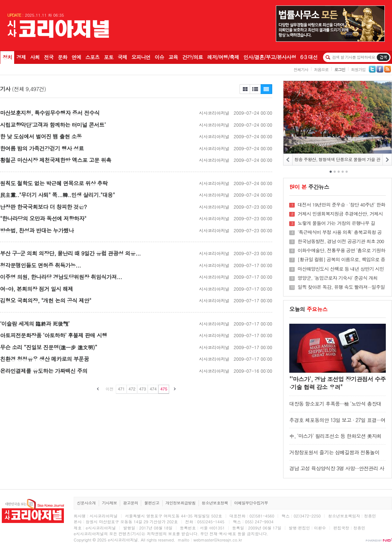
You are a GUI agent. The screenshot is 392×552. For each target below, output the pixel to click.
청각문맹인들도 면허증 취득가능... (40, 265)
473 (142, 389)
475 (164, 389)
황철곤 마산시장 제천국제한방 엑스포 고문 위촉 (56, 160)
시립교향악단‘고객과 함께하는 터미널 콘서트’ (53, 125)
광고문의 (130, 503)
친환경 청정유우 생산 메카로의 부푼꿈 (44, 359)
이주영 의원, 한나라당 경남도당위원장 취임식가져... (61, 277)
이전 (110, 389)
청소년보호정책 (215, 503)
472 (132, 389)
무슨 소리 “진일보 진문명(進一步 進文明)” (48, 347)
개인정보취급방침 (181, 503)
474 (153, 389)
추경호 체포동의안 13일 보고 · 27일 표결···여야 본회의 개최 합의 (337, 423)
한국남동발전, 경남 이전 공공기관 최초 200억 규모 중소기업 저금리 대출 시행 (341, 241)
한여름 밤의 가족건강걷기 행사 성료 (42, 148)
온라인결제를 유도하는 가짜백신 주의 (44, 371)
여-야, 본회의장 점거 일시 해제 (36, 289)
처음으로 (321, 69)
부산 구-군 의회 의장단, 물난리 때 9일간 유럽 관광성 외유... (70, 253)
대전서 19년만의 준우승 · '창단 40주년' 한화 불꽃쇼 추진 (341, 205)
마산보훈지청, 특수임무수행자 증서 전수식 (50, 113)
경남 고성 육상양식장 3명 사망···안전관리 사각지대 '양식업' (337, 472)
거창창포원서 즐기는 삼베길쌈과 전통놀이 (334, 452)
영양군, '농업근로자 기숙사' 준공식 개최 (338, 278)
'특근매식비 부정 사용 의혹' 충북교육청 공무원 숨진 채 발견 (340, 232)
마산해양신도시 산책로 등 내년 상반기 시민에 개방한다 (341, 269)
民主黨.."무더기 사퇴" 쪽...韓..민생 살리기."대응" (57, 195)
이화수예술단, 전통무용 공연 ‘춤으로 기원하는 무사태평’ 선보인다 (341, 250)
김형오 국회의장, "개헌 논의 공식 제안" (46, 300)
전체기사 (301, 69)
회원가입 (358, 69)
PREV (288, 160)
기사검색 (383, 57)
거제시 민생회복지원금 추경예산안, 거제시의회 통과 (340, 214)
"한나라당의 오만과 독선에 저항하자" (43, 218)
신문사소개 (86, 503)
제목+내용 (266, 89)
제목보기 (245, 89)
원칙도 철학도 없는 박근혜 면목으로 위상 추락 (54, 183)
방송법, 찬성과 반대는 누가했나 (37, 230)
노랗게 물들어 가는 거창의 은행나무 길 (336, 223)
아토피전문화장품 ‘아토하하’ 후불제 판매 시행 (54, 335)
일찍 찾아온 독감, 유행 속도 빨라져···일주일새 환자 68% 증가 (341, 287)
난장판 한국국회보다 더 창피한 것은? (43, 207)
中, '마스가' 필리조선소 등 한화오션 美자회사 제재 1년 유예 (335, 439)
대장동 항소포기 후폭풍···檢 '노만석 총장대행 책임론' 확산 (335, 407)
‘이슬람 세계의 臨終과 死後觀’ (35, 324)
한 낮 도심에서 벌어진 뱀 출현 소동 (41, 136)
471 (121, 389)
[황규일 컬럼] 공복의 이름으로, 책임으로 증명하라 (341, 259)
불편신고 (152, 503)
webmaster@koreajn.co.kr (218, 540)
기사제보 (109, 503)
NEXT (387, 160)
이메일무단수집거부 (251, 503)
